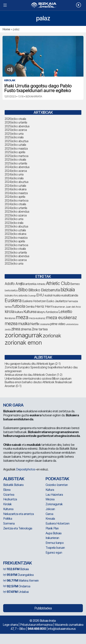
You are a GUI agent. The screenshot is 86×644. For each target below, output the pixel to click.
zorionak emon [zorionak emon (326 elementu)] (23, 343)
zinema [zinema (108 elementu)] (26, 329)
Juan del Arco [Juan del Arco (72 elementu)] (73, 307)
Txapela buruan (55, 548)
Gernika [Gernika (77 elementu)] (30, 307)
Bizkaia (16, 569)
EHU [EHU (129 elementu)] (40, 295)
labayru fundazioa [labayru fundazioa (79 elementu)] (47, 312)
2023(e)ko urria (14, 219)
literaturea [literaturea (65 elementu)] (10, 318)
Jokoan (50, 509)
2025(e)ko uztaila (15, 145)
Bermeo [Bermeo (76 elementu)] (75, 284)
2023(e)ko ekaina (15, 234)
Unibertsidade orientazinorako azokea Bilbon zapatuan (38, 378)
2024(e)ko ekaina (15, 189)
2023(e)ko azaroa (16, 215)
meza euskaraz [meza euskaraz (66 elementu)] (37, 318)
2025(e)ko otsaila (15, 159)
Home (6, 29)
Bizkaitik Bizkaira (13, 485)
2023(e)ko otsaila (15, 249)
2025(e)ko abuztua (16, 141)
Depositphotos (26, 469)
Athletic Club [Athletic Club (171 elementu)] (58, 283)
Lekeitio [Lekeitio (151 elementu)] (65, 311)
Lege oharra (10, 625)
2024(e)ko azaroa (16, 171)
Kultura (50, 490)
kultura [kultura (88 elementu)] (19, 312)
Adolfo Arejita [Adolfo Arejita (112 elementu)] (15, 284)
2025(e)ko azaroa (16, 130)
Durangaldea (18, 575)
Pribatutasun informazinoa (36, 625)
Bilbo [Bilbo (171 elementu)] (23, 290)
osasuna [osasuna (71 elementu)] (45, 324)
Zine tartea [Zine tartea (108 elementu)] (40, 329)
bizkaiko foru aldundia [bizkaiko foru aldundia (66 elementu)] (16, 295)
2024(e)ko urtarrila (16, 208)
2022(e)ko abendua (17, 256)
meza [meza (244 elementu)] (22, 317)
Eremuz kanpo (55, 543)
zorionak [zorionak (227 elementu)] (52, 336)
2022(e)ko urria (14, 263)
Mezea (50, 499)
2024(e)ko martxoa (16, 200)
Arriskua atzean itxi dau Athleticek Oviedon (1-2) (34, 375)
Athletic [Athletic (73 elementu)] (41, 284)
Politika (8, 518)
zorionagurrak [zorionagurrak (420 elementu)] (23, 335)
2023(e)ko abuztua (16, 226)
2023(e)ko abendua (17, 211)
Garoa (49, 514)
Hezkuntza (10, 499)
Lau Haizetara (54, 495)
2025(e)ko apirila (15, 152)
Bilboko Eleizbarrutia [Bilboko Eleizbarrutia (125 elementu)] (44, 290)
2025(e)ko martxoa (16, 156)
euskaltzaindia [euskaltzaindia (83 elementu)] (70, 295)
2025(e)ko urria (14, 134)
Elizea (7, 490)
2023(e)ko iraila (14, 223)
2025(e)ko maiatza (16, 148)
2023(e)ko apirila (15, 241)
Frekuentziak (17, 563)
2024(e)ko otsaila (15, 204)
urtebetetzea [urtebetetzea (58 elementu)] (72, 324)
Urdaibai (16, 592)
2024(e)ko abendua (17, 167)
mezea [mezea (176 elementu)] (11, 323)
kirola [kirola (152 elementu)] (9, 311)
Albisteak (14, 479)
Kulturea (8, 509)
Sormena (9, 523)
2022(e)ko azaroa (16, 260)
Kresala (50, 518)
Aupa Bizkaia (53, 533)
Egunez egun (54, 552)
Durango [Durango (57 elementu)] (32, 296)
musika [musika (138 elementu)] (24, 324)
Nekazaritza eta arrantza (18, 514)
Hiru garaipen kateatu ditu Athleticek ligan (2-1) (33, 364)
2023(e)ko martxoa (16, 245)
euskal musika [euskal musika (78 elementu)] (52, 295)
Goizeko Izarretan (57, 485)
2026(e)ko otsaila (15, 119)
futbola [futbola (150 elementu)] (19, 306)
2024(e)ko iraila (14, 178)
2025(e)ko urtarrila (16, 163)
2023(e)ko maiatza (16, 238)
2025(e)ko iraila (14, 137)
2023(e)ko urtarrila (16, 252)
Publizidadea (43, 608)
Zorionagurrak (54, 504)
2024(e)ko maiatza (16, 193)
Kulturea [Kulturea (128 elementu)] (30, 311)
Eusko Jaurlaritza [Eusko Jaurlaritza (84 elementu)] (57, 301)
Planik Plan (52, 528)
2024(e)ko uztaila (15, 186)
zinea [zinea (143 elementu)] (16, 329)
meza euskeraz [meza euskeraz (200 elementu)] (61, 317)
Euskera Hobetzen (57, 523)
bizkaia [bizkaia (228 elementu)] (68, 290)
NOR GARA (13, 405)
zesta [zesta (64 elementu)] (8, 330)
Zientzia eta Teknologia (18, 528)
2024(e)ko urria (14, 174)
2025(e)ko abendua (17, 126)
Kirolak (7, 504)
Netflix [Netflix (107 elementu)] (35, 324)
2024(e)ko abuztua (16, 182)
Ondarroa (17, 586)
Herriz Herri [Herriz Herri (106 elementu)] (44, 306)
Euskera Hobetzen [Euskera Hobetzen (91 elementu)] (34, 301)
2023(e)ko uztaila (15, 230)
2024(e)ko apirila (15, 197)
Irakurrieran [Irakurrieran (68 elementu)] (59, 307)
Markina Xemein (21, 580)
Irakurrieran (52, 538)
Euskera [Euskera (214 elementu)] (13, 300)
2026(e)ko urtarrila (16, 122)
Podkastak (57, 479)
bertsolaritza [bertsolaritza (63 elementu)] (11, 290)
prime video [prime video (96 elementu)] (58, 324)
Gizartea (9, 495)
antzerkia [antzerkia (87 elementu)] (31, 284)
